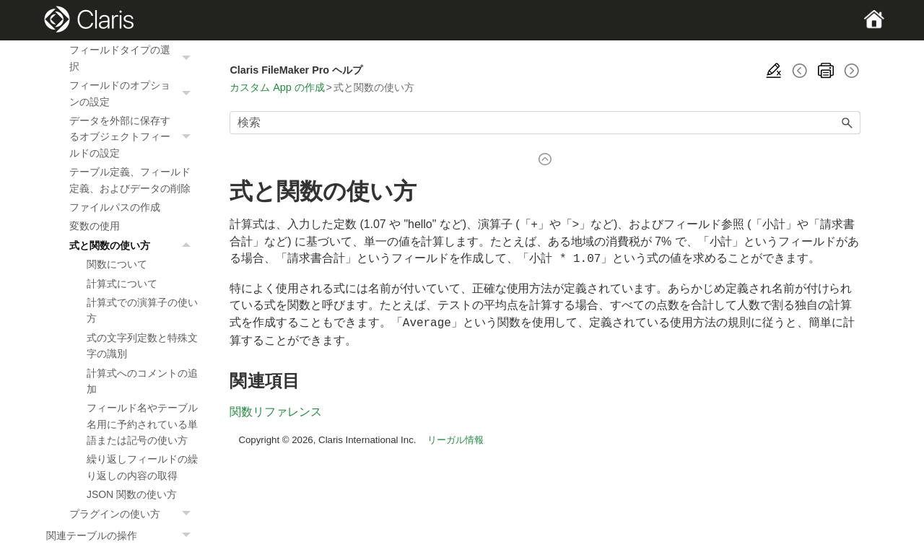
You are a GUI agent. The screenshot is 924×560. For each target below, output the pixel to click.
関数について (117, 264)
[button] (188, 58)
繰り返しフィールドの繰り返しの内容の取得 (142, 467)
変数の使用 (95, 226)
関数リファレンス (276, 409)
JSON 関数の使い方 (132, 494)
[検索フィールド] (545, 123)
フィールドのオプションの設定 (134, 93)
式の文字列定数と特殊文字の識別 (142, 346)
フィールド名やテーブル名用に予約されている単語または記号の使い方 (142, 424)
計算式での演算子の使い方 (142, 310)
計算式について (122, 284)
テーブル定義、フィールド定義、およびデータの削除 (130, 180)
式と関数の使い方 (134, 245)
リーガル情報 (456, 437)
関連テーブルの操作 (122, 535)
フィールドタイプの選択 (134, 58)
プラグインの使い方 (134, 514)
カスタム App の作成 (277, 87)
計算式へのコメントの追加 (142, 381)
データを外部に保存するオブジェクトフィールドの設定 (134, 137)
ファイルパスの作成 (115, 207)
